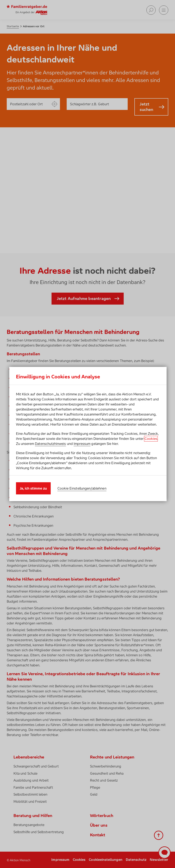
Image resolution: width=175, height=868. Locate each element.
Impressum (82, 444)
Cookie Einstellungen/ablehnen (82, 488)
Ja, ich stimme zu (33, 488)
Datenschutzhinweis (50, 444)
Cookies (151, 439)
